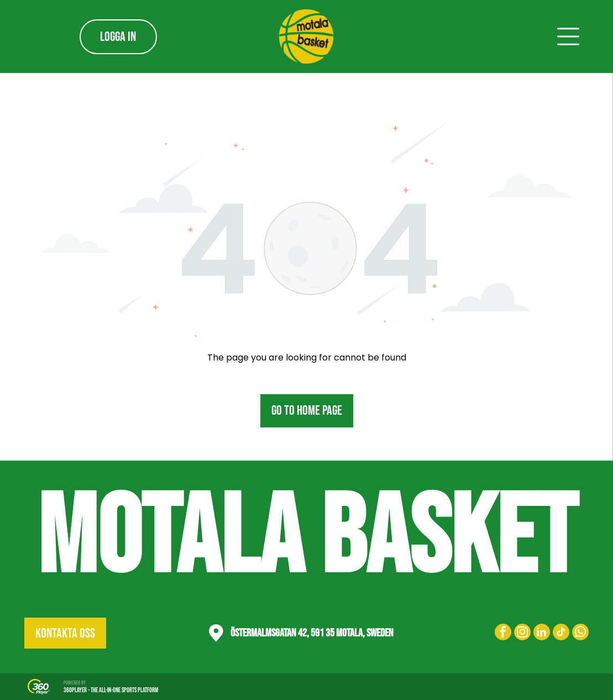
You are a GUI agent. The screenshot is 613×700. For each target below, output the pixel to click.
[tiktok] (561, 633)
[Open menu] (568, 36)
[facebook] (503, 633)
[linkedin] (542, 633)
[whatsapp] (580, 633)
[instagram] (522, 633)
